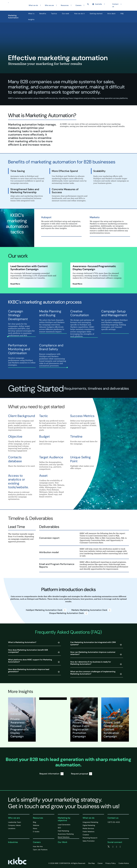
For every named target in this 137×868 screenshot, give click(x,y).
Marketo (95, 217)
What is (31, 14)
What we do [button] (33, 5)
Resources (38, 818)
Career (100, 863)
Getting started (96, 14)
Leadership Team (15, 822)
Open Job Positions (40, 850)
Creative (86, 835)
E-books (36, 832)
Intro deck (111, 14)
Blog (35, 822)
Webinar (36, 825)
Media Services (88, 828)
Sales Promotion (89, 841)
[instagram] (120, 847)
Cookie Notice (124, 863)
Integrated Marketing (90, 822)
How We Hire (38, 846)
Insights (31, 19)
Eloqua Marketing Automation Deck (68, 613)
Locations (12, 828)
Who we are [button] (49, 5)
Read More (15, 284)
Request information (51, 774)
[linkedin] (116, 847)
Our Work (62, 842)
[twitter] (109, 847)
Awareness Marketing (66, 834)
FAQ (122, 14)
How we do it (79, 14)
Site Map (92, 863)
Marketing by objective (64, 819)
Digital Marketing (89, 825)
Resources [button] (65, 5)
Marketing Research (90, 838)
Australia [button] (97, 4)
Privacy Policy (111, 863)
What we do (89, 818)
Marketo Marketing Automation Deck (91, 610)
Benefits (43, 14)
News (35, 828)
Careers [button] (78, 5)
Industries (13, 842)
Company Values (14, 825)
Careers (37, 842)
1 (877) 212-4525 (114, 822)
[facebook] (113, 847)
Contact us (115, 5)
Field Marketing (63, 831)
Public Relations (89, 832)
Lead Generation (64, 825)
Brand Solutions (64, 837)
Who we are (14, 818)
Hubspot (46, 217)
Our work (65, 14)
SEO (59, 828)
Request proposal (82, 774)
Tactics (54, 14)
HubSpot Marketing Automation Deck (46, 610)
